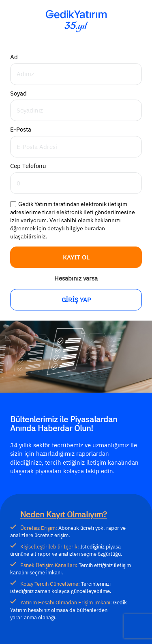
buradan (95, 228)
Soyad (18, 93)
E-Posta (21, 129)
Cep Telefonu (28, 166)
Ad (14, 57)
